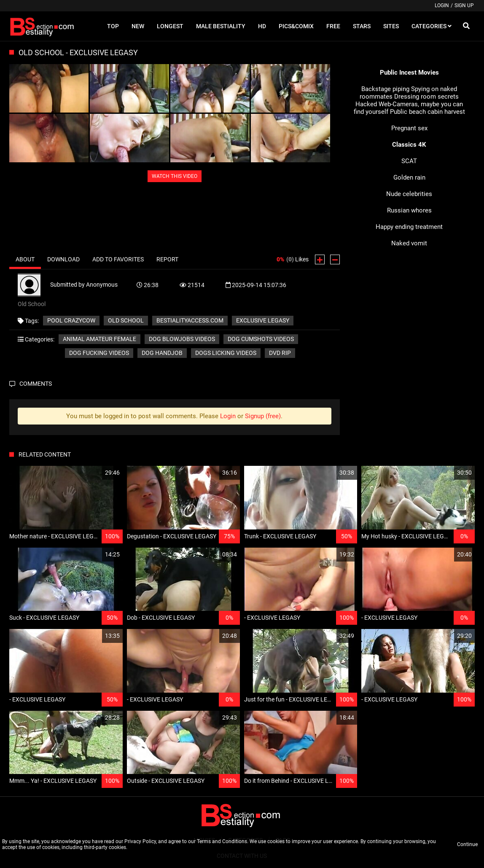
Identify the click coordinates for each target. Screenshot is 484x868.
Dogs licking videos (226, 353)
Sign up (464, 5)
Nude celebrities (409, 194)
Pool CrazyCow (71, 320)
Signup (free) (263, 416)
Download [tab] (63, 259)
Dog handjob (162, 353)
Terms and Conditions (222, 841)
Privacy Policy (140, 841)
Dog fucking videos (99, 353)
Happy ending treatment (409, 227)
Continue (467, 844)
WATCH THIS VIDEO (175, 176)
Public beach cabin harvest (428, 112)
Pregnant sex (409, 128)
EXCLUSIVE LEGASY (263, 320)
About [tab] (25, 259)
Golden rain (409, 177)
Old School (126, 320)
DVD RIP (280, 353)
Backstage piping (385, 89)
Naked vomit (409, 243)
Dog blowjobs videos (182, 339)
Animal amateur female (99, 339)
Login (442, 5)
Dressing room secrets (426, 97)
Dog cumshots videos (261, 339)
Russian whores (409, 210)
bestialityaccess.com (190, 320)
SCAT (409, 161)
